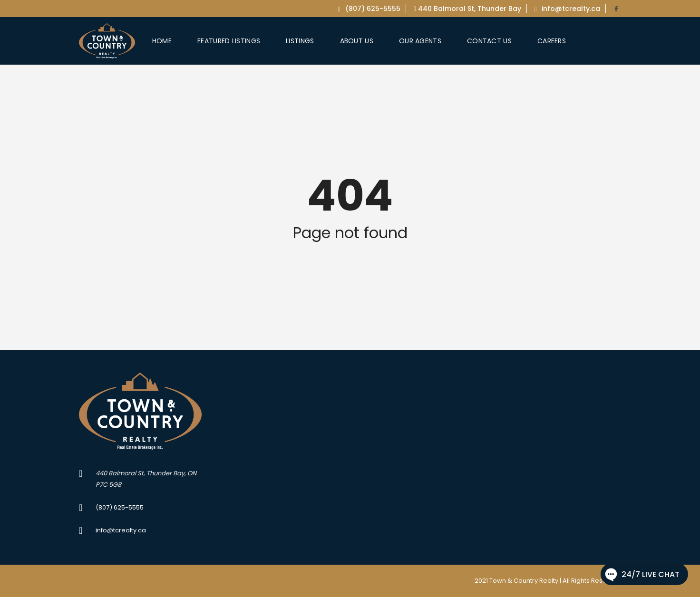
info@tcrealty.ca (567, 9)
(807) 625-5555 (369, 9)
